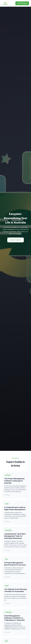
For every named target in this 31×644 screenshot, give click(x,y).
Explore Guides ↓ (16, 240)
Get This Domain (22, 3)
